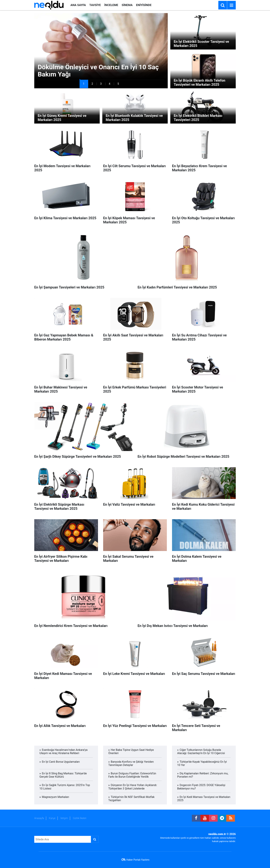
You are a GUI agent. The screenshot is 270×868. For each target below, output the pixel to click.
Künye (52, 818)
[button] (84, 84)
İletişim (64, 818)
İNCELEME (111, 5)
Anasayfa (39, 818)
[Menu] (231, 5)
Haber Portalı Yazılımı (138, 860)
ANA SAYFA (78, 5)
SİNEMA (127, 5)
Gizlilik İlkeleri (80, 818)
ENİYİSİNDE (144, 5)
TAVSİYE (95, 5)
